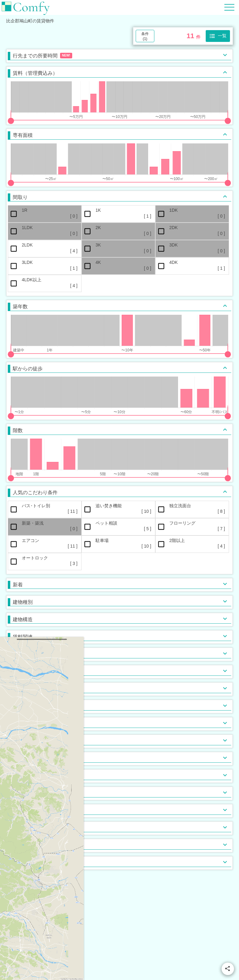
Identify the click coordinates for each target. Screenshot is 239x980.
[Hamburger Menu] (229, 7)
